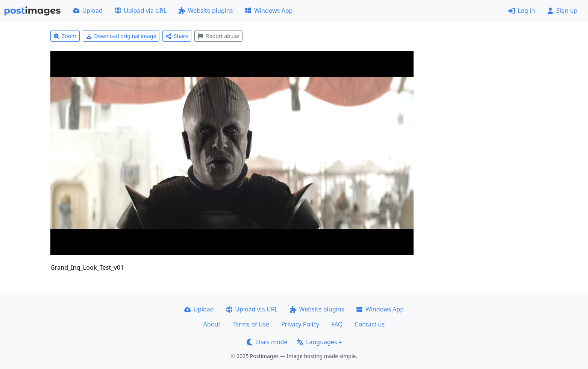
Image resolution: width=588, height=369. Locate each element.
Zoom (65, 36)
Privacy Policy (300, 324)
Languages (317, 342)
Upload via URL (141, 11)
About (212, 324)
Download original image (121, 36)
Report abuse (218, 36)
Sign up (562, 11)
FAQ (337, 324)
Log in (522, 11)
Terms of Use (251, 324)
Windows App (269, 11)
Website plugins (206, 11)
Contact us (370, 324)
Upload (88, 11)
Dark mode (267, 342)
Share (177, 36)
